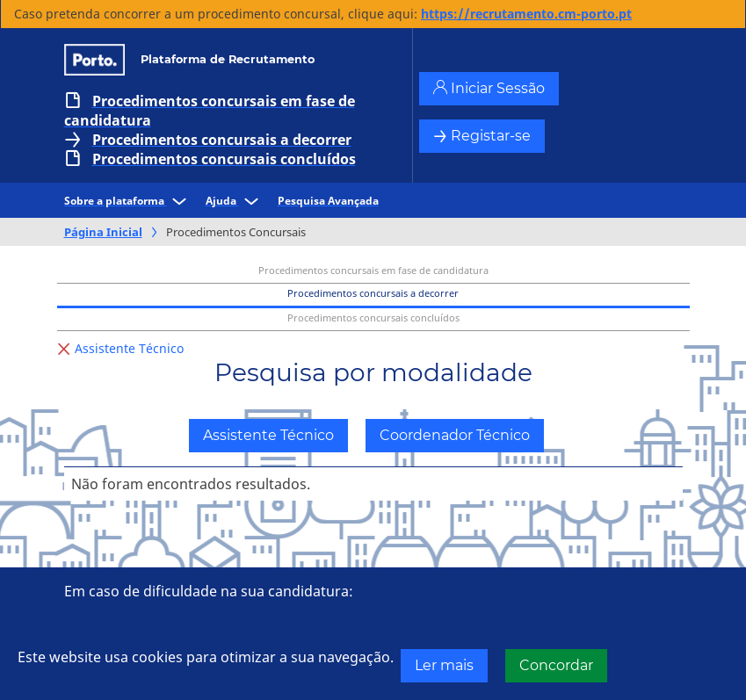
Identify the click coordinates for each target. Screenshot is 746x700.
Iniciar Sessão (489, 88)
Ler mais (444, 665)
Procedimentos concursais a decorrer (222, 140)
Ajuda (235, 201)
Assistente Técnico (268, 435)
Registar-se (482, 136)
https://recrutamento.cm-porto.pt (526, 14)
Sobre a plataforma (128, 201)
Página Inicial (103, 232)
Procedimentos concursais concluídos (224, 159)
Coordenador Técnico (455, 435)
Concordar (556, 665)
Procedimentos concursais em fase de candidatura (210, 111)
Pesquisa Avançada (328, 201)
